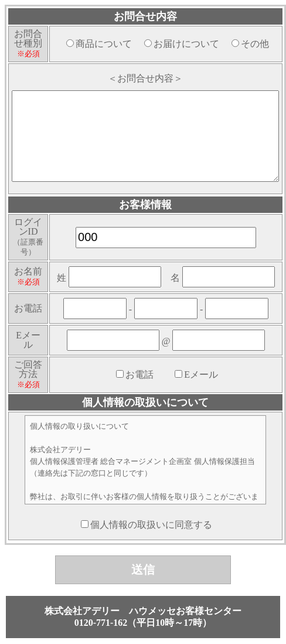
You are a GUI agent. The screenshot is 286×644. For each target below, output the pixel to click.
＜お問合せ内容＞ (145, 78)
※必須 (28, 54)
